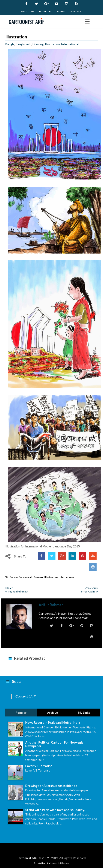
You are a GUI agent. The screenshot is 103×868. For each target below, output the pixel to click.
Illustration (16, 37)
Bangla (10, 44)
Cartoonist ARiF (27, 858)
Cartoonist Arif (25, 696)
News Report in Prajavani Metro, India (53, 723)
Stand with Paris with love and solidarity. (55, 810)
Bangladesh (23, 44)
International (70, 44)
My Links (84, 713)
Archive (52, 713)
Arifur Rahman (48, 863)
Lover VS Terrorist (39, 766)
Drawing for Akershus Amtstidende (51, 786)
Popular (21, 713)
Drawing (38, 44)
